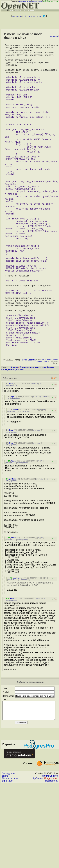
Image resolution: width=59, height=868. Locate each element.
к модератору (11, 461)
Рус (13, 472)
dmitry (13, 674)
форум (31, 16)
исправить (54, 36)
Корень (14, 443)
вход (29, 1)
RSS (54, 454)
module (50, 435)
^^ (36, 472)
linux (44, 435)
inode (45, 437)
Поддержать (51, 858)
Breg (11, 506)
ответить (35, 459)
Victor (16, 485)
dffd (11, 459)
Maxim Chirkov (50, 855)
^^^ (39, 472)
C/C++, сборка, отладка (13, 445)
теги (39, 16)
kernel (56, 435)
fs (48, 437)
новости (17, 16)
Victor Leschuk (29, 435)
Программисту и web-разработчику (37, 443)
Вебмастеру (52, 860)
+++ (24, 16)
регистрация (37, 1)
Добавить (38, 858)
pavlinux (13, 554)
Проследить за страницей (10, 859)
